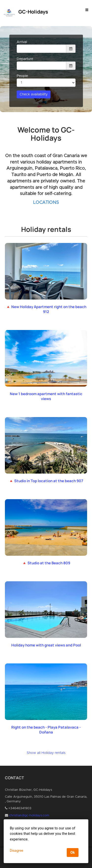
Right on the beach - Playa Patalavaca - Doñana (46, 730)
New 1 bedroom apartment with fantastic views (46, 396)
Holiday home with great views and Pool (46, 645)
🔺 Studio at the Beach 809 (46, 563)
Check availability (34, 94)
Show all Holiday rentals (46, 753)
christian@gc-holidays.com (29, 816)
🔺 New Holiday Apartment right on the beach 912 (46, 309)
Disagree (17, 851)
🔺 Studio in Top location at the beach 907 (46, 481)
